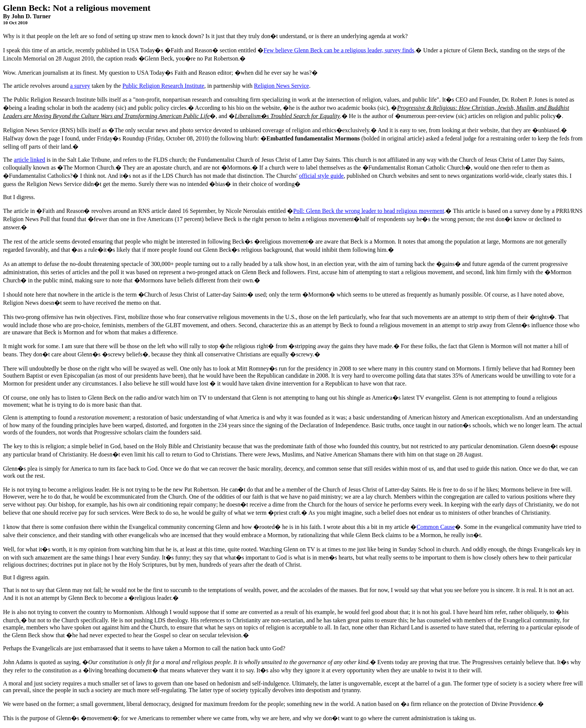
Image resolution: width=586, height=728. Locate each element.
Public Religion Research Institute (163, 86)
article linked (30, 160)
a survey (80, 86)
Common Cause (436, 527)
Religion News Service (281, 86)
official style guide (321, 176)
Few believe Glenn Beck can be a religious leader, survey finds (339, 50)
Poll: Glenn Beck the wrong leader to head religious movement (368, 211)
